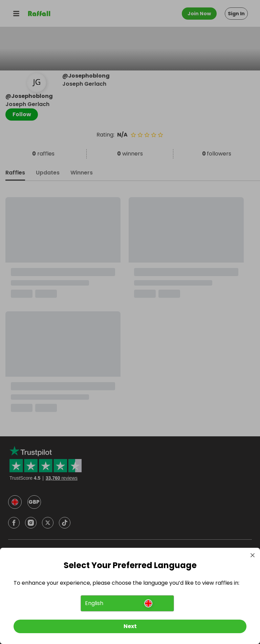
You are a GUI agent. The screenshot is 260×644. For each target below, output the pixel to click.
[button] (127, 603)
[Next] (130, 626)
